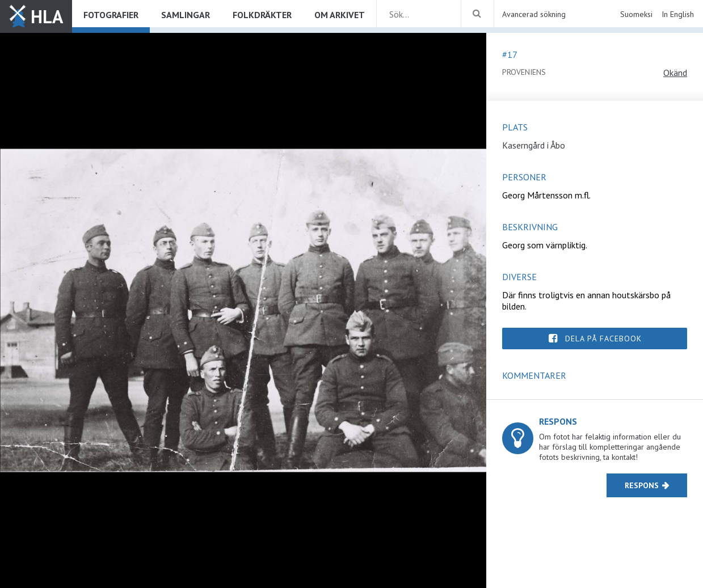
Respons (642, 485)
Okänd (675, 73)
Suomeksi (636, 14)
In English (678, 14)
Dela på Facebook (603, 339)
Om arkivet (340, 15)
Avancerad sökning (534, 14)
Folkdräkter (262, 15)
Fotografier (111, 15)
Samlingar (186, 15)
